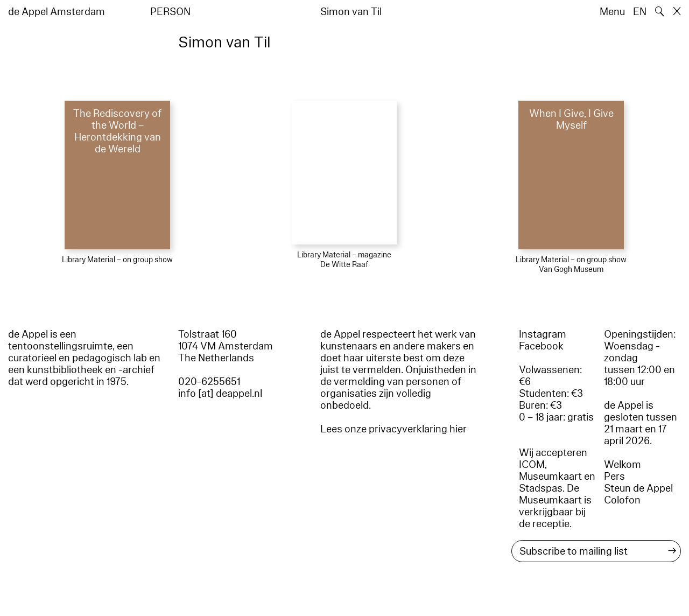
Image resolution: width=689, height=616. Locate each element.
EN (640, 12)
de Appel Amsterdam (57, 12)
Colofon (622, 500)
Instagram (543, 334)
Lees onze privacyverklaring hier (393, 429)
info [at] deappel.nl (220, 394)
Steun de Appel (638, 488)
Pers (614, 477)
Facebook (541, 346)
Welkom (623, 465)
